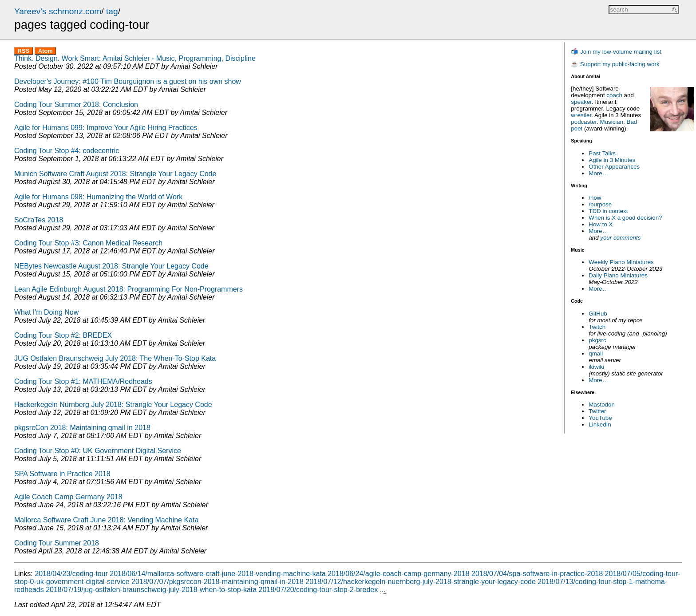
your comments (620, 238)
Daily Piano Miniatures (618, 275)
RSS (24, 51)
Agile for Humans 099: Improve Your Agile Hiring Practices (106, 128)
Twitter (597, 411)
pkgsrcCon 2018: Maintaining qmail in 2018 (82, 428)
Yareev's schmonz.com (58, 11)
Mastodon (602, 405)
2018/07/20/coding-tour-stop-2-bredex (318, 590)
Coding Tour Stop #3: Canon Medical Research (88, 243)
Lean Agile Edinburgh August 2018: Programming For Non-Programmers (129, 289)
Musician (612, 122)
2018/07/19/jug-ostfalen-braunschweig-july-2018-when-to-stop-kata (151, 590)
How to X (601, 224)
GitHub (598, 314)
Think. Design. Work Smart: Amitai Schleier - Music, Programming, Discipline (135, 58)
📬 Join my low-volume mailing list (616, 52)
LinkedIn (600, 424)
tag (112, 11)
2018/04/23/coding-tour (71, 574)
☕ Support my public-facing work (615, 64)
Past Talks (602, 153)
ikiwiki (596, 367)
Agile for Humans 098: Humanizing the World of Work (98, 197)
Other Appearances (614, 167)
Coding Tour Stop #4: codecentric (67, 151)
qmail (596, 353)
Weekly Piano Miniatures (621, 262)
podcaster (584, 122)
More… (598, 173)
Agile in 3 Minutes (612, 160)
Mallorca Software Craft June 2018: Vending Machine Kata (106, 520)
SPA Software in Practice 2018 (62, 474)
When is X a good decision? (625, 218)
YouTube (600, 418)
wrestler (581, 115)
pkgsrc (597, 340)
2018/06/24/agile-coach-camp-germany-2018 (398, 574)
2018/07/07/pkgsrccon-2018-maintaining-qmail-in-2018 (217, 582)
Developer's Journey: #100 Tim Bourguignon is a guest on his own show (128, 81)
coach (614, 95)
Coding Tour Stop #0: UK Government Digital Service (98, 451)
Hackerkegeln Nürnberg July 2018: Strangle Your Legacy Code (113, 405)
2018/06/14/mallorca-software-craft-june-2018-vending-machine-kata (217, 574)
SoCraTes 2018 (39, 220)
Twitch (597, 327)
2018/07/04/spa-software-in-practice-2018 (537, 574)
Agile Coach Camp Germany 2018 (68, 497)
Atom (45, 51)
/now (595, 198)
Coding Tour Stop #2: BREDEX (63, 335)
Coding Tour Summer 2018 (57, 543)
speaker (581, 102)
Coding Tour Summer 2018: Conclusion (76, 105)
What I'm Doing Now (46, 312)
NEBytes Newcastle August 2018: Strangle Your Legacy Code (111, 266)
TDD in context (608, 211)
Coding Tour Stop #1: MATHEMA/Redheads (83, 381)
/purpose (600, 204)
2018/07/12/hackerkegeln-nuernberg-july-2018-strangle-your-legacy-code (421, 582)
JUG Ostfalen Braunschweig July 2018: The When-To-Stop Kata (115, 358)
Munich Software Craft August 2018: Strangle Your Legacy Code (115, 174)
